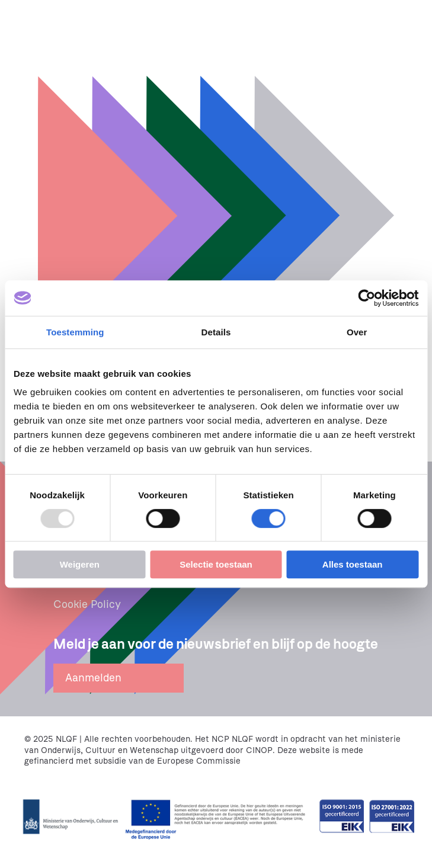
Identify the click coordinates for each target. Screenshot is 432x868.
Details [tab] (216, 332)
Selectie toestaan (216, 564)
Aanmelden (93, 678)
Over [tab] (357, 332)
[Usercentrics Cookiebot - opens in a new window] (367, 298)
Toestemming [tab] (75, 332)
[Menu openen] (413, 19)
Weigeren (80, 564)
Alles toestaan (353, 564)
